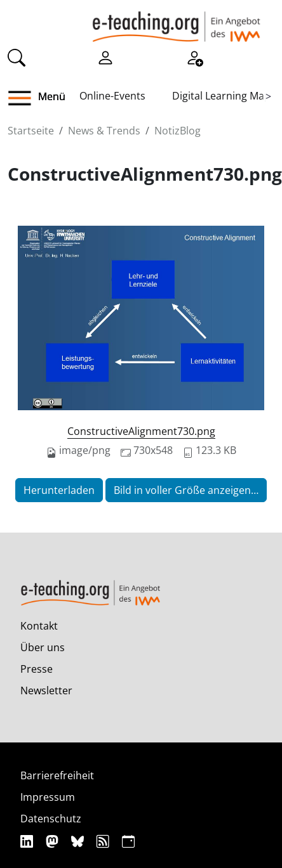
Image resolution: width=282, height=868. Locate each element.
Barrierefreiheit (57, 775)
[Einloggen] (105, 56)
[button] (24, 98)
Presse (37, 669)
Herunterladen (59, 490)
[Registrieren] (194, 56)
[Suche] (17, 56)
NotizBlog (178, 131)
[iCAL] (128, 842)
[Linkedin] (28, 842)
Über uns (43, 647)
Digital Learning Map (221, 96)
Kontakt (39, 626)
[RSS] (104, 842)
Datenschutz (51, 819)
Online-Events (112, 96)
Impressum (48, 797)
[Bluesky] (79, 842)
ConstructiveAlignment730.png (141, 431)
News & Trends (104, 131)
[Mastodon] (54, 842)
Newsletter (46, 690)
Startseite (31, 131)
